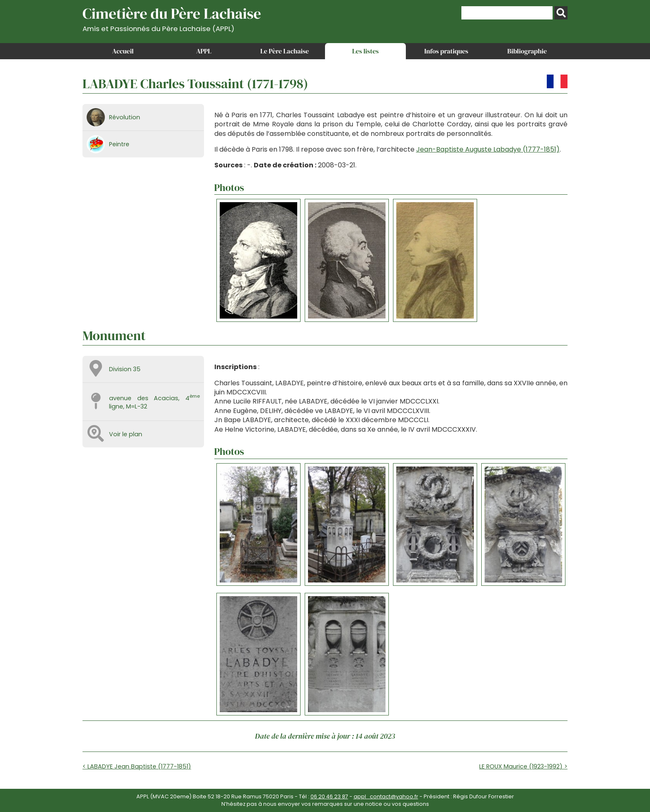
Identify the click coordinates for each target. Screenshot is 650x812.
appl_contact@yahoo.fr (386, 796)
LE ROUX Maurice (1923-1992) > (523, 766)
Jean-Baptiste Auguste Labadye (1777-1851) (488, 149)
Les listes (365, 51)
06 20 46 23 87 (329, 796)
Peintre (119, 144)
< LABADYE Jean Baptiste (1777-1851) (137, 766)
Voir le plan (126, 434)
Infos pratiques (446, 51)
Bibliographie (527, 51)
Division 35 (125, 369)
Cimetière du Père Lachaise (172, 18)
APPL (204, 51)
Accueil (123, 51)
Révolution (125, 117)
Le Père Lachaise (285, 51)
